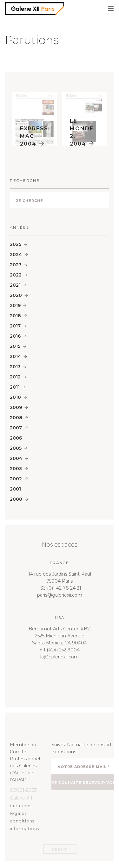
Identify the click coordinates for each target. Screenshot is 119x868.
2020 (16, 295)
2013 (15, 367)
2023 (16, 265)
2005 (16, 448)
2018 (15, 316)
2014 (15, 356)
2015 (15, 346)
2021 (15, 285)
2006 (16, 438)
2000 (16, 499)
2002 (16, 479)
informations (24, 829)
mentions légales (21, 809)
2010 (15, 397)
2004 (16, 458)
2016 (15, 336)
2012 (15, 377)
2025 (16, 244)
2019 (15, 305)
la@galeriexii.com (60, 657)
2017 (15, 326)
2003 (16, 469)
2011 (15, 387)
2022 (16, 275)
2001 (15, 489)
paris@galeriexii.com (60, 595)
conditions (22, 821)
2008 (16, 418)
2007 (16, 428)
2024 (16, 255)
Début (60, 850)
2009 (16, 407)
